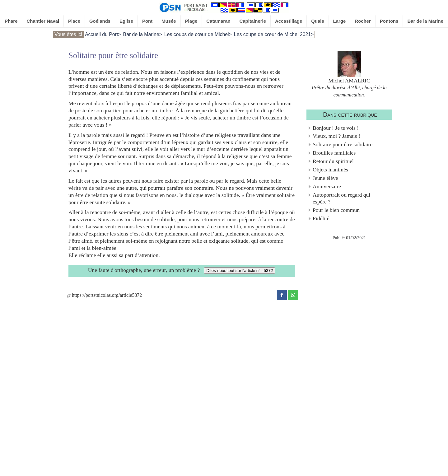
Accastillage (289, 21)
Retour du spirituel (333, 161)
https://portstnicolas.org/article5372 (104, 295)
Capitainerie (253, 21)
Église (126, 21)
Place (74, 21)
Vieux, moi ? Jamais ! (336, 136)
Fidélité (321, 218)
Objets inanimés (330, 170)
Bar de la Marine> (143, 34)
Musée (169, 21)
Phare (11, 21)
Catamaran (218, 21)
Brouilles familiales (334, 153)
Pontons (389, 21)
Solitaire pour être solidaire (343, 144)
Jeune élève (325, 178)
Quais (318, 21)
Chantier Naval (43, 21)
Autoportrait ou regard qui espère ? (341, 198)
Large (340, 21)
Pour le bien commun (336, 210)
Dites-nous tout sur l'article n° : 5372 (240, 271)
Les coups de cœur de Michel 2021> (274, 34)
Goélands (100, 21)
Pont (147, 21)
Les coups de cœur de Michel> (198, 34)
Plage (191, 21)
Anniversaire (327, 186)
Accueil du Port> (103, 34)
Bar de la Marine (425, 21)
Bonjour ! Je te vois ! (336, 128)
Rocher (363, 21)
